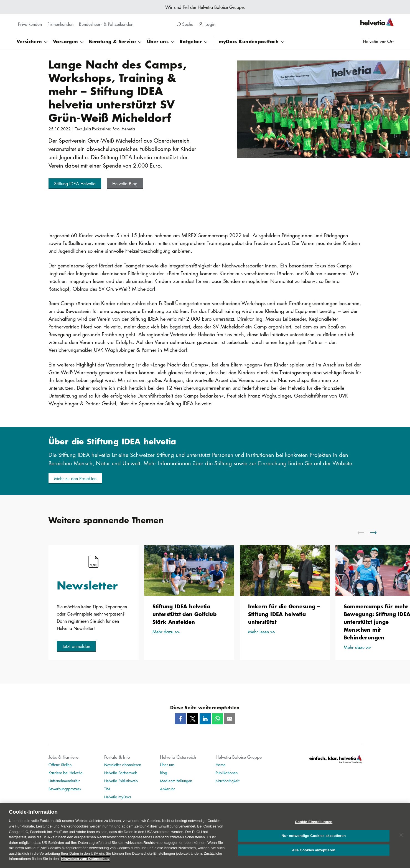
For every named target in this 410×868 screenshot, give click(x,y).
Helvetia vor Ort (378, 41)
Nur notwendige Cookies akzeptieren (314, 842)
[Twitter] (193, 719)
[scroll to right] (377, 533)
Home (221, 765)
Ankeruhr (167, 789)
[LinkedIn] (205, 719)
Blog (164, 773)
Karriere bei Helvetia (66, 773)
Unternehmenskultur (64, 781)
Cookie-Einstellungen (314, 828)
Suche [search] (185, 24)
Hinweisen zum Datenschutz (86, 865)
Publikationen (227, 773)
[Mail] (230, 719)
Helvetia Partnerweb (121, 773)
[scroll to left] (364, 533)
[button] (75, 184)
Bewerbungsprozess (65, 789)
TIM (107, 789)
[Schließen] (401, 841)
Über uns (167, 765)
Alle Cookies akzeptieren (314, 856)
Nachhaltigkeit (227, 781)
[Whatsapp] (217, 719)
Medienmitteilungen (176, 781)
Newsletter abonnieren (123, 765)
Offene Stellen (60, 765)
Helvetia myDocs (118, 797)
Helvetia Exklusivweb (121, 781)
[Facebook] (180, 719)
